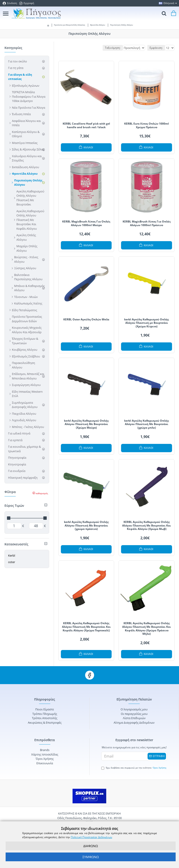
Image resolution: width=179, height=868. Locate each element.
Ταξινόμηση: (95, 48)
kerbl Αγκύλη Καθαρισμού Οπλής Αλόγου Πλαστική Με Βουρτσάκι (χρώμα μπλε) (147, 424)
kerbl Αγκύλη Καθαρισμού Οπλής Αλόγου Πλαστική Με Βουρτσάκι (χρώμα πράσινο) (86, 525)
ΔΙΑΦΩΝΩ (91, 846)
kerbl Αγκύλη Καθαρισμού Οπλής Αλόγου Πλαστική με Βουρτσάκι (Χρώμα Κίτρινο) (147, 323)
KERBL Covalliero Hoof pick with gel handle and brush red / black (86, 125)
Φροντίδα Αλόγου (98, 25)
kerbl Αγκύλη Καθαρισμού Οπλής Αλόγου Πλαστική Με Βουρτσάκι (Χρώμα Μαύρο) (86, 424)
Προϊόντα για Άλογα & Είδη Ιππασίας (70, 25)
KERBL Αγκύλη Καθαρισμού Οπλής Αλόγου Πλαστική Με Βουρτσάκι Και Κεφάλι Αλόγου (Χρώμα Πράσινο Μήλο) (147, 628)
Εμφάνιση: (156, 48)
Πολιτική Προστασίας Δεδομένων (92, 837)
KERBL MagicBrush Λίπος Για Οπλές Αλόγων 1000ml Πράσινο (147, 223)
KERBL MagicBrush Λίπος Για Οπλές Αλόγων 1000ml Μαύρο (86, 223)
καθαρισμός (42, 493)
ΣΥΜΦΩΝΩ (91, 857)
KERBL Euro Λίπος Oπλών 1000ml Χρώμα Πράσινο (147, 125)
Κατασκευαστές (16, 544)
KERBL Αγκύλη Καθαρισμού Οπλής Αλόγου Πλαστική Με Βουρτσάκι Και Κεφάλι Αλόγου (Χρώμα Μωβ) (147, 525)
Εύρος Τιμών (14, 506)
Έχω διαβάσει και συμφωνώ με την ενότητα (134, 768)
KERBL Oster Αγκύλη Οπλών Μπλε (86, 319)
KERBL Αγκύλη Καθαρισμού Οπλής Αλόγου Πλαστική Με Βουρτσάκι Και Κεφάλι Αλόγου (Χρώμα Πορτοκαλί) (86, 627)
